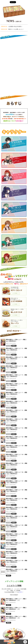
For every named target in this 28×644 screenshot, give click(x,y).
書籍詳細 (14, 346)
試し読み (9, 346)
